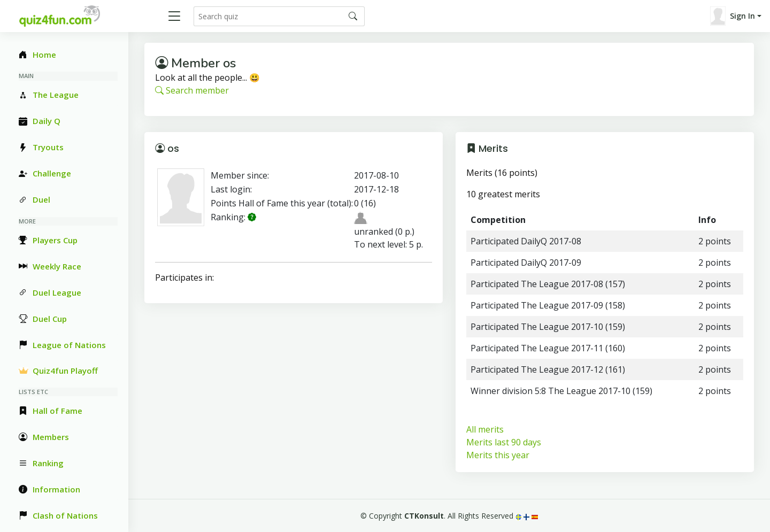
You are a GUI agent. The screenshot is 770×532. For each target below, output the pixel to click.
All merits (485, 429)
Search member (192, 90)
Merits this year (498, 455)
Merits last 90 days (504, 442)
